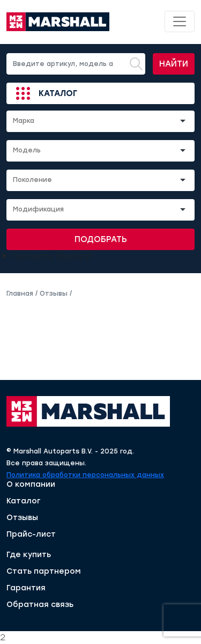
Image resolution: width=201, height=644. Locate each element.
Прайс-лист (31, 535)
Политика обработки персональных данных (85, 475)
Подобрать (101, 239)
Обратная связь (40, 605)
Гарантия (26, 588)
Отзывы (22, 518)
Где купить (29, 555)
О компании (31, 485)
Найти (174, 64)
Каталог (58, 93)
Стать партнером (44, 572)
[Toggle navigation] (180, 21)
